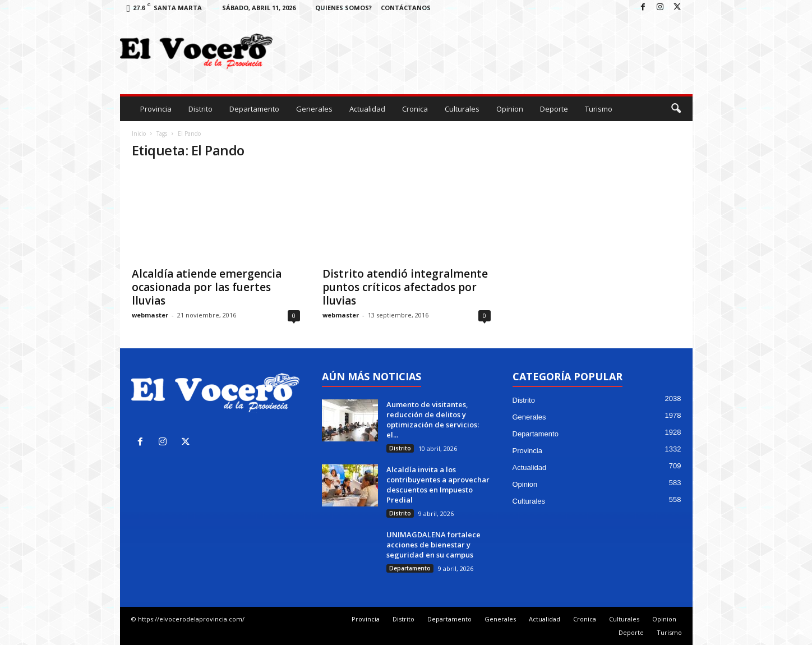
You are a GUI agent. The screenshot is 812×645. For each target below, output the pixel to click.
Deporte (554, 109)
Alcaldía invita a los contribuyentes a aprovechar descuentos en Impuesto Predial (438, 485)
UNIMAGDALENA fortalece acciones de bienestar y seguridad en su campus (433, 545)
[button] (676, 109)
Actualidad (367, 109)
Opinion (510, 109)
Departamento (254, 109)
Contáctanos (406, 8)
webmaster (150, 315)
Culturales (462, 109)
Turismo (599, 109)
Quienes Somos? (343, 8)
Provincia (156, 109)
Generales (314, 109)
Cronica (415, 109)
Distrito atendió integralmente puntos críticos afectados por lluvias (405, 287)
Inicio (139, 133)
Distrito (200, 109)
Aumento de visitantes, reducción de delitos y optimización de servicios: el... (433, 420)
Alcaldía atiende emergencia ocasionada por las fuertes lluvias (207, 287)
